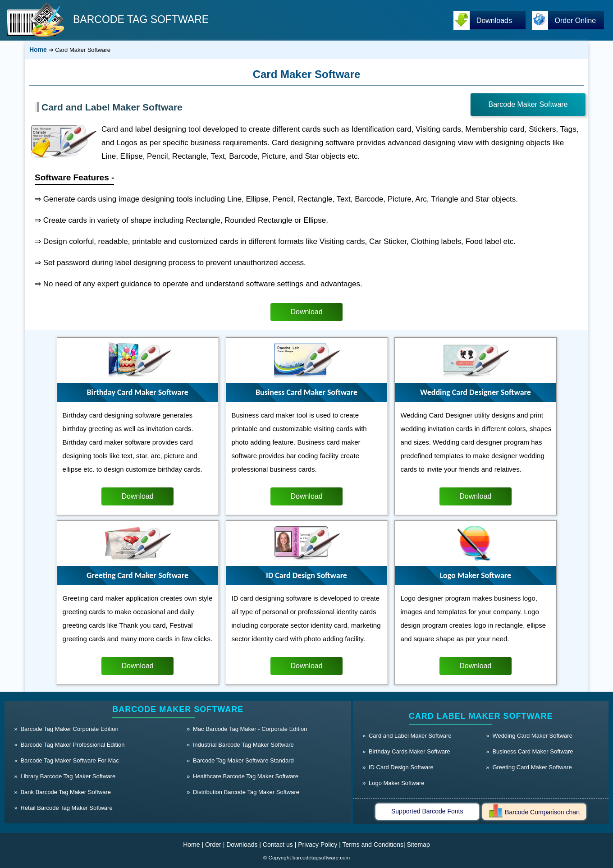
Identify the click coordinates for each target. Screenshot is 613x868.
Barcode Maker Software (528, 104)
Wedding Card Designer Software (476, 392)
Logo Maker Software (476, 575)
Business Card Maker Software (306, 392)
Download (306, 312)
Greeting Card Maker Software (137, 575)
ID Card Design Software (306, 575)
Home (38, 50)
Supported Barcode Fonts (427, 811)
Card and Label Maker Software (112, 107)
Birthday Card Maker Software (137, 392)
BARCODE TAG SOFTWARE (141, 19)
